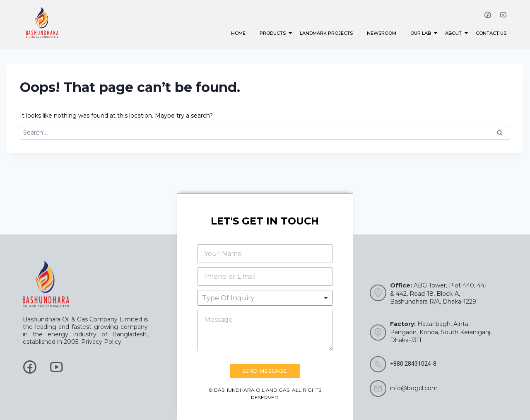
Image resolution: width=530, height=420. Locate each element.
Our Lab (422, 33)
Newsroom (382, 33)
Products (274, 33)
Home (238, 33)
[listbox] (265, 298)
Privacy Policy (101, 342)
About (455, 33)
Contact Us (491, 33)
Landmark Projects (326, 33)
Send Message (265, 371)
